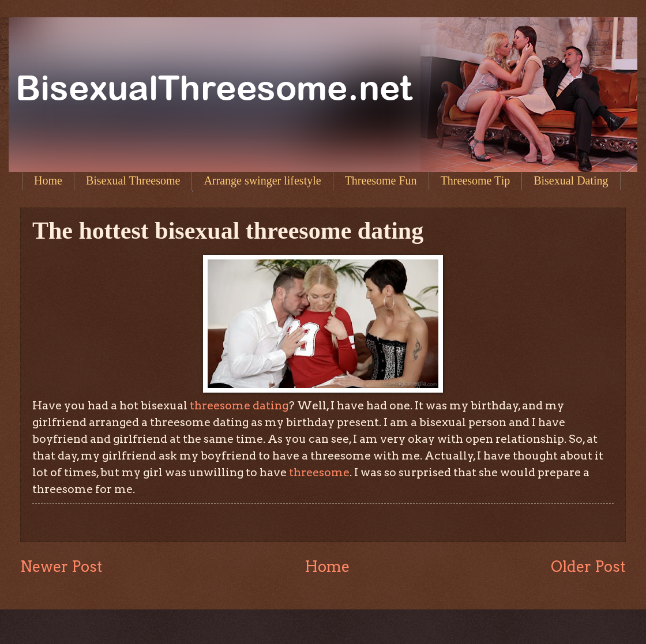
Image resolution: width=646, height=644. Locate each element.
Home (48, 180)
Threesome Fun (381, 180)
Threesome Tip (476, 180)
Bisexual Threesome (133, 180)
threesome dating (239, 405)
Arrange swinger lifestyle (262, 180)
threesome (318, 472)
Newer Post (61, 566)
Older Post (588, 566)
